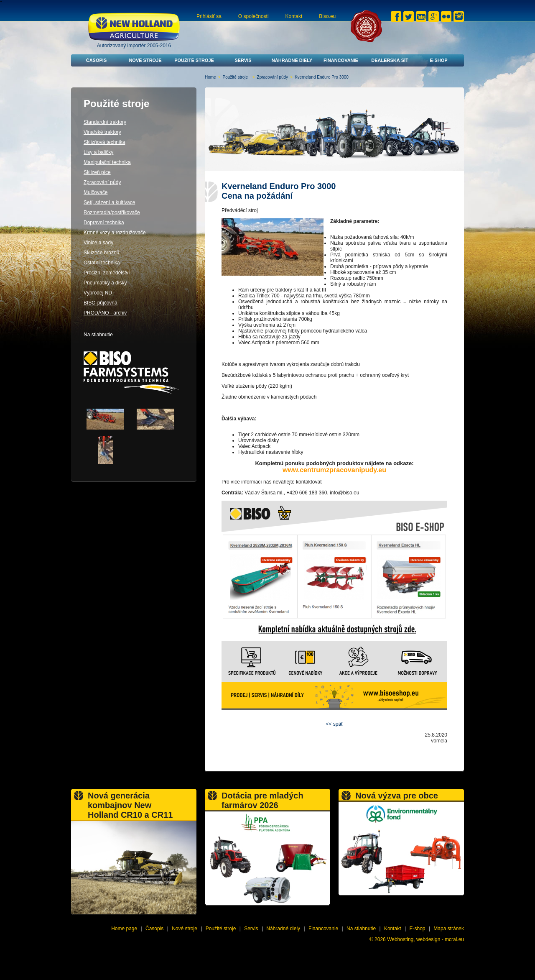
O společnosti (253, 16)
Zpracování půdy (273, 77)
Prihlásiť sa (209, 16)
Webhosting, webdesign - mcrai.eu (425, 939)
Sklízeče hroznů (101, 253)
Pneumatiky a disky (105, 283)
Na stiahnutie (98, 335)
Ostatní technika (102, 263)
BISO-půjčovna (101, 303)
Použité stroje (194, 60)
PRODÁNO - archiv (105, 313)
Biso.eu (327, 16)
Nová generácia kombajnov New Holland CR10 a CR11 (130, 805)
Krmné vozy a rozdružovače (115, 233)
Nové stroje (145, 60)
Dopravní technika (104, 223)
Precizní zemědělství (107, 273)
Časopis (97, 60)
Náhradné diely (292, 60)
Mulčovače (96, 192)
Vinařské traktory (102, 132)
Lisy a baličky (98, 152)
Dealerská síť (390, 60)
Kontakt (294, 16)
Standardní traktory (105, 122)
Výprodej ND (98, 293)
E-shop (438, 60)
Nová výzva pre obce (397, 796)
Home (210, 77)
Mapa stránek (449, 929)
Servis (243, 60)
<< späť (334, 724)
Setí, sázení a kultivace (109, 202)
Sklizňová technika (104, 142)
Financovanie (341, 60)
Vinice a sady (98, 243)
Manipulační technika (107, 162)
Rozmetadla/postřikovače (112, 212)
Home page (124, 929)
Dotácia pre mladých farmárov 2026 (262, 800)
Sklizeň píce (97, 172)
